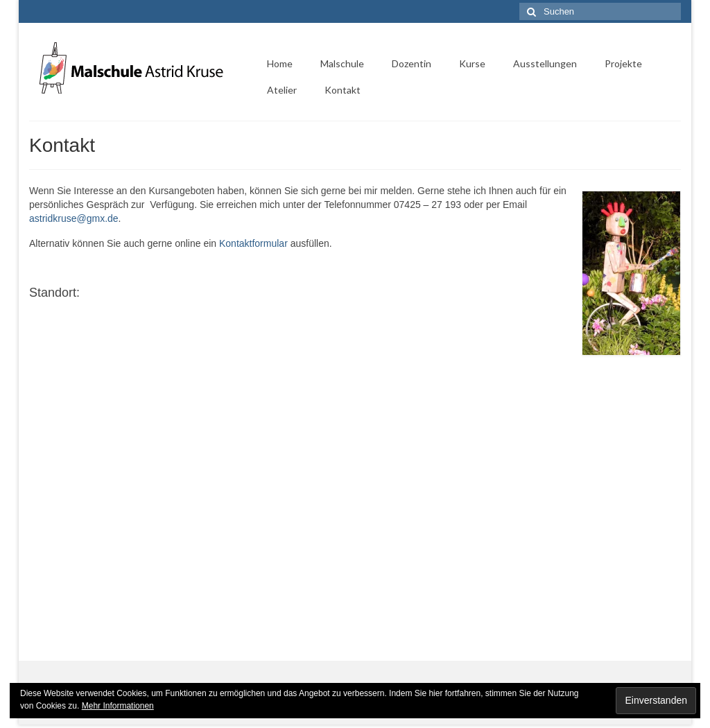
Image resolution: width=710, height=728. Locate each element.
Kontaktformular (253, 243)
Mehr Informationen (118, 706)
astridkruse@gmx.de (74, 218)
